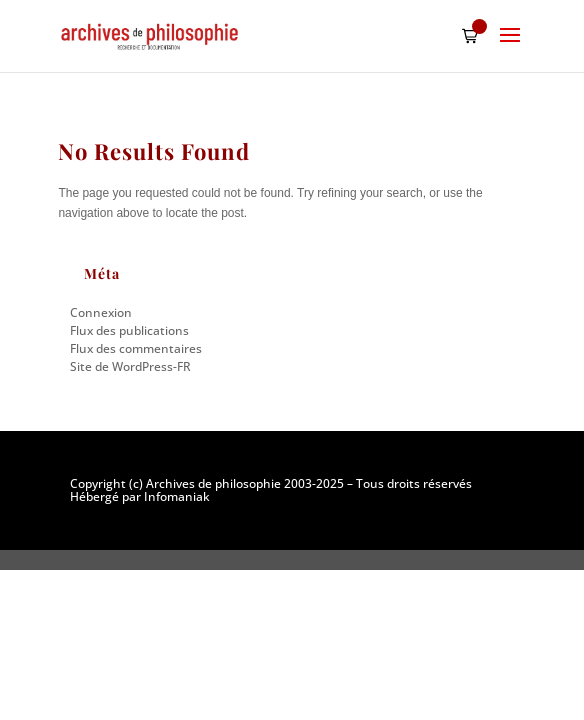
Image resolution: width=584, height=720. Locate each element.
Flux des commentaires (136, 348)
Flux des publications (129, 330)
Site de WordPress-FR (130, 366)
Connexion (101, 312)
